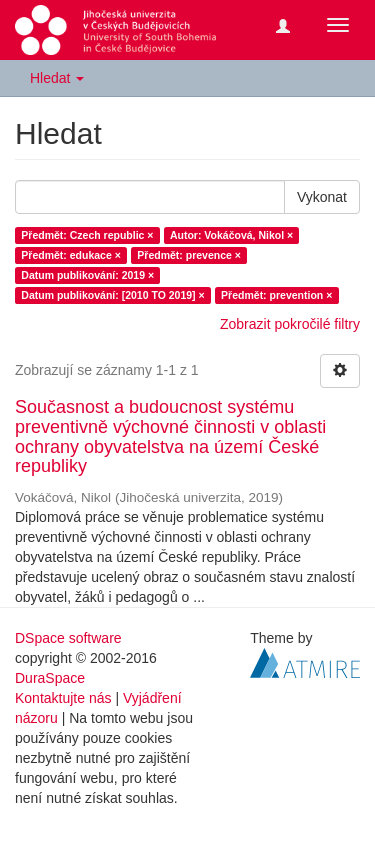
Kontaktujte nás (63, 698)
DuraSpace (50, 678)
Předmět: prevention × (276, 295)
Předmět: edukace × (71, 255)
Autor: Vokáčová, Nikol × (231, 235)
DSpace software (68, 638)
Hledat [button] (57, 78)
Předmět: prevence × (189, 255)
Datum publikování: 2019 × (87, 275)
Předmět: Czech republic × (87, 235)
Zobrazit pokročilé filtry (290, 324)
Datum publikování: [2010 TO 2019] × (112, 295)
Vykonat (322, 197)
